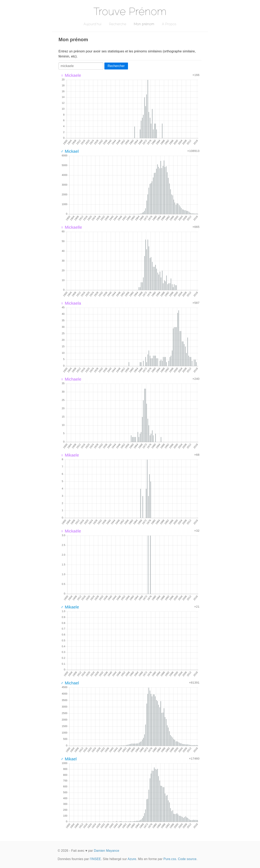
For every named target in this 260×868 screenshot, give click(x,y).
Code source (187, 859)
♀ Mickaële (71, 531)
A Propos (169, 24)
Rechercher (116, 66)
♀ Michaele (71, 379)
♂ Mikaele (70, 607)
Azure (132, 859)
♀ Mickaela (71, 303)
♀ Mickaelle (71, 227)
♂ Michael (70, 683)
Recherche (118, 24)
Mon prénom (144, 24)
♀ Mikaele (70, 455)
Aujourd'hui (93, 24)
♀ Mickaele (71, 75)
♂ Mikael (69, 759)
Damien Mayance (107, 851)
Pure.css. (170, 859)
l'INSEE (95, 859)
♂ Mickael (70, 151)
